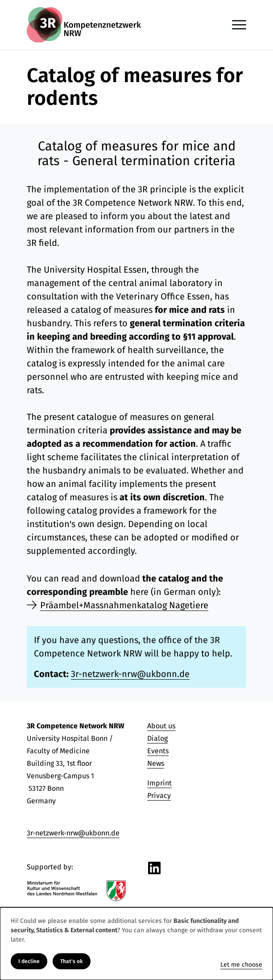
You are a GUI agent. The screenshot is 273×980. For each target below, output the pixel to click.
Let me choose (241, 965)
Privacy (159, 795)
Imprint (159, 783)
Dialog (157, 738)
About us (161, 726)
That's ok (72, 961)
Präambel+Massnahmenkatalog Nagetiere (124, 605)
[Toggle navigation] (239, 25)
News (156, 763)
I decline (29, 961)
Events (158, 751)
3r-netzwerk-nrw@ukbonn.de (130, 674)
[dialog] (136, 944)
